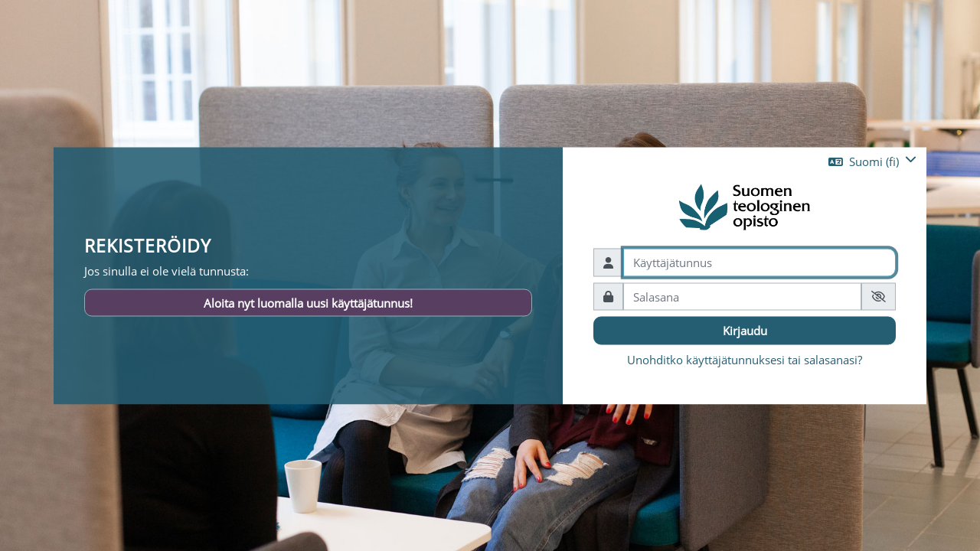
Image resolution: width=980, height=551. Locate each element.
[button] (872, 162)
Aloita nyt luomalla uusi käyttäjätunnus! (308, 302)
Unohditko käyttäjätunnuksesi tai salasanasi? (745, 359)
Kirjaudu (745, 331)
